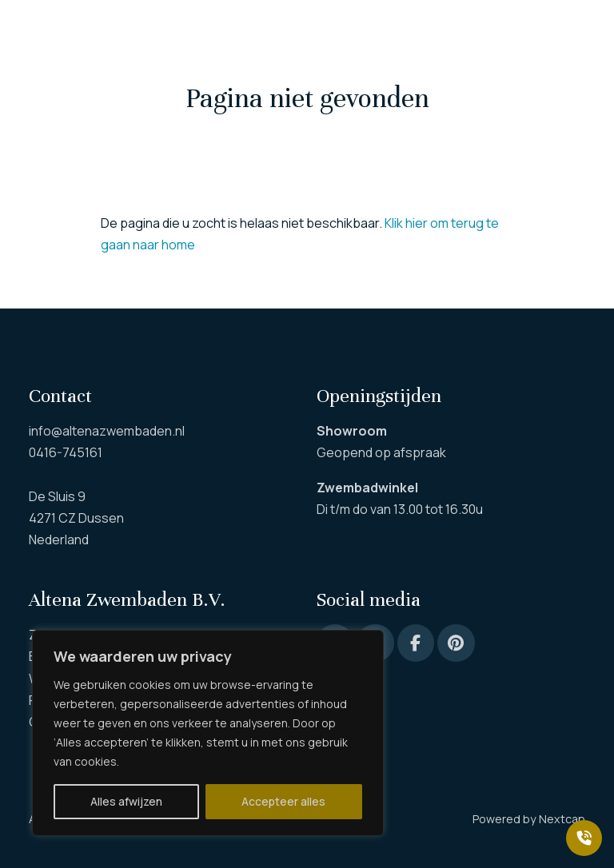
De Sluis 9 (57, 496)
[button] (37, 32)
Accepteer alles (283, 801)
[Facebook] (416, 643)
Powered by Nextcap (529, 819)
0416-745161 (66, 452)
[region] (208, 733)
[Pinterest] (456, 643)
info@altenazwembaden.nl (107, 431)
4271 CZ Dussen (76, 518)
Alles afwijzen (126, 801)
